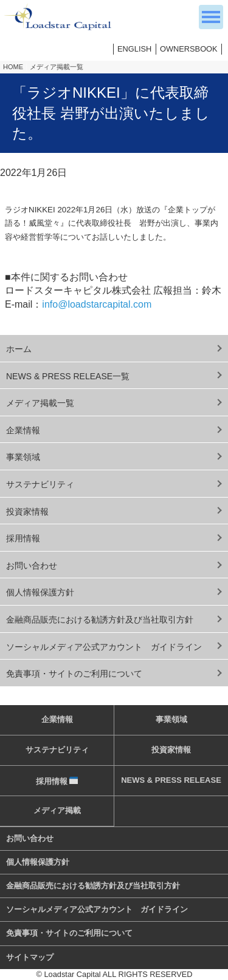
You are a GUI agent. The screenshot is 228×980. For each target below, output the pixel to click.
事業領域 (23, 457)
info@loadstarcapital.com (97, 304)
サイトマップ (30, 957)
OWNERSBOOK (189, 49)
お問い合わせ (32, 566)
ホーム (19, 349)
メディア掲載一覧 (57, 67)
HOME (13, 67)
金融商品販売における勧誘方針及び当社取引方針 (100, 620)
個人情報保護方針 (40, 592)
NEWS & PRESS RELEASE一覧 (68, 376)
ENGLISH (134, 49)
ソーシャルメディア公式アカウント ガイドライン (104, 647)
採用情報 (23, 538)
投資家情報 (27, 512)
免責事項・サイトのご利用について (74, 674)
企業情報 (23, 430)
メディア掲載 (57, 810)
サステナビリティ (40, 484)
